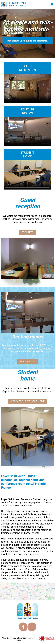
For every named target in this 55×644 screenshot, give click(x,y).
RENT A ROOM (28, 361)
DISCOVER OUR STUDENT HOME (27, 401)
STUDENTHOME (27, 154)
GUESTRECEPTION (27, 68)
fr (32, 627)
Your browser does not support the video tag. (27, 89)
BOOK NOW (28, 232)
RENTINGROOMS (27, 111)
